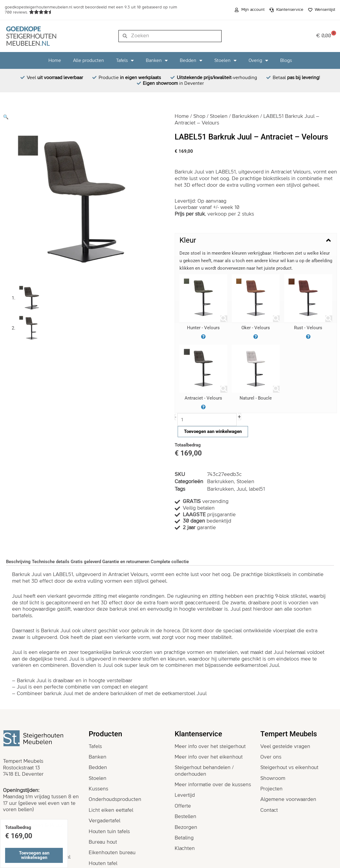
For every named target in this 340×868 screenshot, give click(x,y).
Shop (199, 116)
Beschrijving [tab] (18, 562)
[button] (6, 117)
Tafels (125, 60)
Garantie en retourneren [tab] (126, 562)
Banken (157, 60)
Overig (258, 60)
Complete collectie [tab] (170, 562)
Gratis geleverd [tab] (86, 562)
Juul (242, 489)
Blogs (286, 60)
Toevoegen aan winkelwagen (213, 431)
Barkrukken (246, 116)
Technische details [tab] (51, 562)
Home (55, 60)
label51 (257, 489)
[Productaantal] (207, 420)
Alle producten (89, 60)
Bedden (191, 60)
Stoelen (225, 60)
